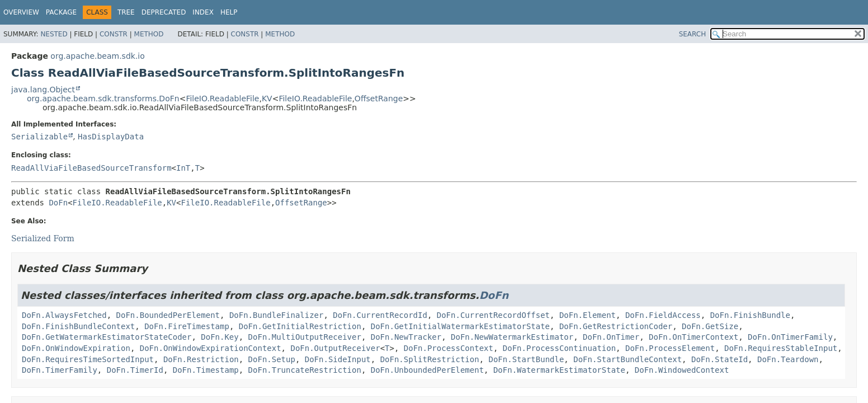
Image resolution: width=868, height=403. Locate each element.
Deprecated (164, 12)
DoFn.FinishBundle (750, 315)
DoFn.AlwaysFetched (64, 315)
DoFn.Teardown (788, 359)
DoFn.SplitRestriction (430, 359)
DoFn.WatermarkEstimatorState (559, 370)
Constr (114, 34)
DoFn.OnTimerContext (694, 337)
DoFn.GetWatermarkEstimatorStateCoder (107, 337)
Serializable (39, 137)
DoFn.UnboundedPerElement (427, 370)
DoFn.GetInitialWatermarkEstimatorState (460, 326)
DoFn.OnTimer (611, 337)
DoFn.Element (588, 315)
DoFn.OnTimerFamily (790, 337)
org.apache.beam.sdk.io (97, 56)
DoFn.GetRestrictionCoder (616, 326)
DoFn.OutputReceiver (335, 348)
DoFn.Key (220, 337)
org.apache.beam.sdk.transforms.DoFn (103, 99)
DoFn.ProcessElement (670, 348)
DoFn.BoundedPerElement (168, 315)
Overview (21, 12)
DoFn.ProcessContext (449, 348)
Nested (54, 34)
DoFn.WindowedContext (682, 370)
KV (267, 99)
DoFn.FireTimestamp (187, 326)
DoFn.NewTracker (406, 337)
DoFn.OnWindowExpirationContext (211, 348)
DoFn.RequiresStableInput (781, 348)
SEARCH (693, 34)
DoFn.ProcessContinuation (559, 348)
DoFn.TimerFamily (60, 370)
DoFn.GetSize (710, 326)
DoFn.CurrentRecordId (380, 315)
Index (203, 12)
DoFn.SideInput (338, 359)
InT (183, 168)
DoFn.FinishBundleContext (78, 326)
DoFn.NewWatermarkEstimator (512, 337)
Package (61, 12)
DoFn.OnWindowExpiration (76, 348)
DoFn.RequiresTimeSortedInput (88, 359)
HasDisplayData (111, 137)
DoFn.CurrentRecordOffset (493, 315)
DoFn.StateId (720, 359)
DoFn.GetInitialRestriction (300, 326)
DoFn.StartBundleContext (628, 359)
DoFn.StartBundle (527, 359)
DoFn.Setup (272, 359)
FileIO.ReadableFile (222, 99)
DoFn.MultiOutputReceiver (305, 337)
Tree (126, 12)
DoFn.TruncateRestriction (305, 370)
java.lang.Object (43, 90)
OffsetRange (379, 99)
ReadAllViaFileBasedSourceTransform (91, 168)
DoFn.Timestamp (206, 370)
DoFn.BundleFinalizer (277, 315)
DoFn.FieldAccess (663, 315)
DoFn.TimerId (135, 370)
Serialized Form (43, 238)
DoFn (58, 203)
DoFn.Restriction (201, 359)
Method (149, 34)
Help (229, 12)
